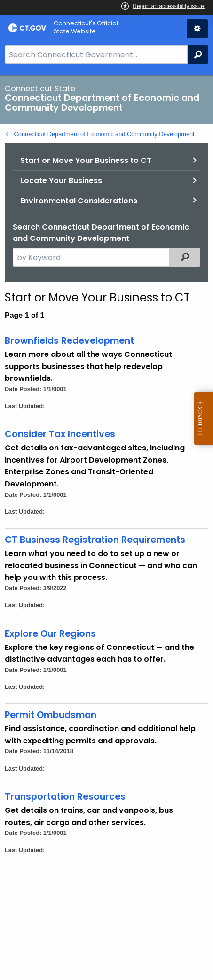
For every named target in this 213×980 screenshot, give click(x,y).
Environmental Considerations (79, 201)
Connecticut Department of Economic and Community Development (104, 134)
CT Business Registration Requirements (95, 540)
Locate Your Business (61, 181)
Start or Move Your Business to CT (86, 160)
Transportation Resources (65, 797)
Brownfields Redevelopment (69, 341)
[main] (106, 528)
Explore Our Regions (50, 634)
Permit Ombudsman (51, 715)
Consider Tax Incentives (60, 434)
